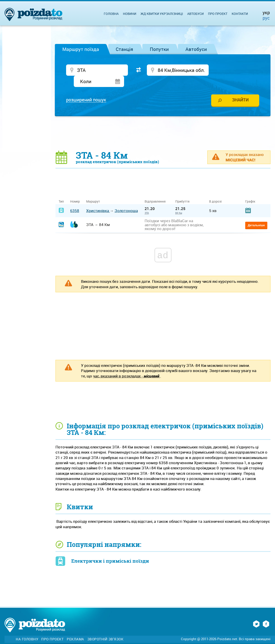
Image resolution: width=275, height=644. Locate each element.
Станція (124, 49)
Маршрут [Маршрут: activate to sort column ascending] (93, 190)
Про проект (218, 14)
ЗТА (147, 202)
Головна (111, 14)
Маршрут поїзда (81, 49)
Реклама (75, 628)
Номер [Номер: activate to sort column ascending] (75, 190)
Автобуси (196, 49)
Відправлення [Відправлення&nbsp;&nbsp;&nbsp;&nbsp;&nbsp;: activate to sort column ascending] (157, 190)
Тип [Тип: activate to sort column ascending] (61, 190)
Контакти (240, 14)
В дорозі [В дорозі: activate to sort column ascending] (215, 190)
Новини (130, 14)
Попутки (159, 49)
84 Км (179, 202)
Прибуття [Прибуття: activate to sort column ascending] (182, 190)
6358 (75, 200)
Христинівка (98, 200)
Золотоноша (126, 200)
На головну (27, 628)
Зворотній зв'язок (105, 628)
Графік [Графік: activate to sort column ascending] (250, 190)
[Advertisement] (163, 122)
